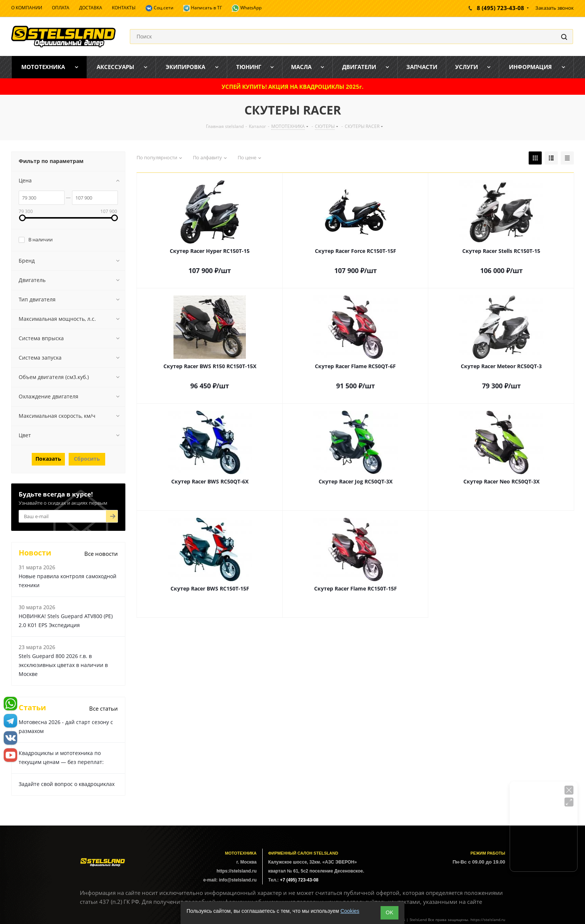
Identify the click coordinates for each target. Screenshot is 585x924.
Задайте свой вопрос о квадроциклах (67, 784)
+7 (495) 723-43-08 (299, 880)
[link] (22, 218)
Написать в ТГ (203, 8)
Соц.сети (159, 8)
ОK (390, 912)
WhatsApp (247, 8)
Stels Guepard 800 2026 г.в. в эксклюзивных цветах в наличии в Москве (63, 665)
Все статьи (104, 708)
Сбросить (87, 459)
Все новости (101, 554)
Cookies (350, 911)
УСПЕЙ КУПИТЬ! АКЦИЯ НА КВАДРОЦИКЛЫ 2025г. (292, 87)
